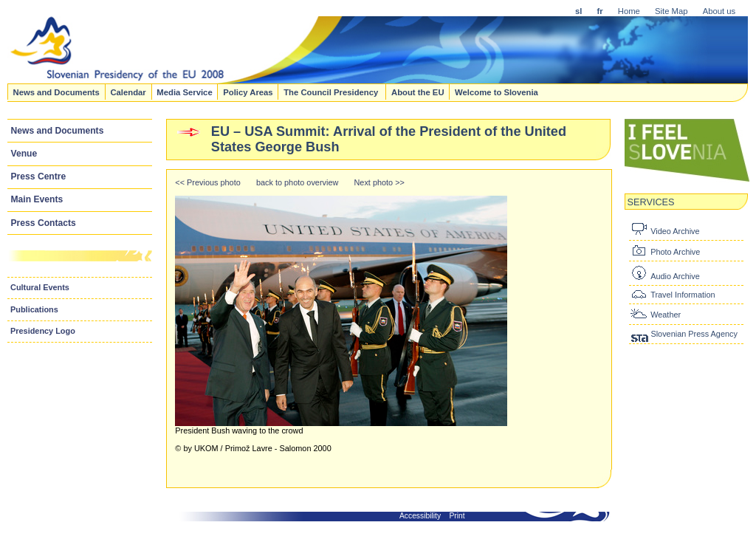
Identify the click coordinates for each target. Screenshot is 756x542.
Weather (666, 315)
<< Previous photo (207, 182)
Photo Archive (675, 252)
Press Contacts (44, 223)
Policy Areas (248, 92)
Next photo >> (379, 182)
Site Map (671, 11)
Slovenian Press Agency (694, 334)
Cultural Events (40, 287)
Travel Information (683, 295)
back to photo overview (297, 182)
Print (457, 516)
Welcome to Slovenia (496, 92)
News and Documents (56, 92)
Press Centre (39, 176)
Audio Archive (675, 276)
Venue (24, 154)
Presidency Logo (43, 331)
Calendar (128, 92)
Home (629, 11)
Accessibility (420, 516)
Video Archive (675, 231)
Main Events (37, 199)
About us (719, 11)
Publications (34, 309)
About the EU (418, 92)
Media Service (184, 92)
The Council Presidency (332, 92)
